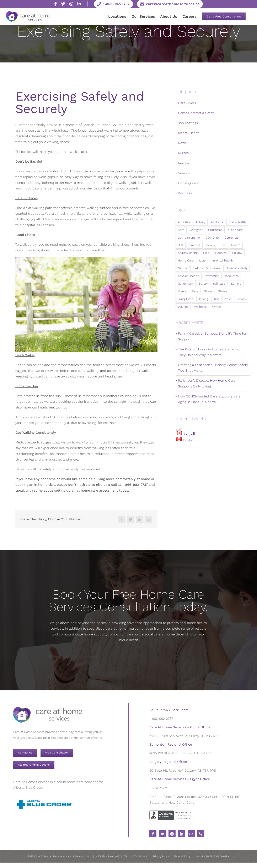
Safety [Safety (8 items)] (203, 284)
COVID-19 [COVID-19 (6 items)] (212, 238)
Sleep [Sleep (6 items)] (182, 291)
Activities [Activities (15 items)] (184, 222)
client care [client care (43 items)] (235, 230)
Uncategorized (189, 183)
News (182, 143)
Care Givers (187, 103)
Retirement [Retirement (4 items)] (186, 284)
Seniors (184, 173)
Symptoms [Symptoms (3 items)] (185, 299)
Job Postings (188, 123)
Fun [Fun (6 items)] (223, 245)
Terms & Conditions (136, 856)
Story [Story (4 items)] (195, 291)
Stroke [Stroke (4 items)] (223, 291)
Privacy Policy (161, 856)
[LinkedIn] (140, 519)
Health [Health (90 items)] (236, 245)
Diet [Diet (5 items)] (181, 245)
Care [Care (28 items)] (181, 230)
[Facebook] (121, 519)
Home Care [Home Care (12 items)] (186, 260)
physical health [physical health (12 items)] (189, 276)
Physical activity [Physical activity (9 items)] (237, 268)
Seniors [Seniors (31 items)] (236, 284)
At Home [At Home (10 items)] (217, 222)
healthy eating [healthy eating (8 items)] (188, 253)
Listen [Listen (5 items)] (203, 260)
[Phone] (201, 834)
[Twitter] (130, 519)
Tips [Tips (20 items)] (216, 299)
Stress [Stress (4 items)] (208, 291)
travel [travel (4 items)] (229, 299)
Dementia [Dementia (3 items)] (231, 238)
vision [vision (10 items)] (242, 299)
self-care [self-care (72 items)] (219, 284)
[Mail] (191, 834)
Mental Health (189, 133)
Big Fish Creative (220, 856)
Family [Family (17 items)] (210, 245)
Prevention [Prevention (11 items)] (212, 276)
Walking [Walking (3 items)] (183, 307)
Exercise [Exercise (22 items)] (195, 245)
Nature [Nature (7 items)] (183, 268)
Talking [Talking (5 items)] (203, 299)
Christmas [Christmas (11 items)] (215, 230)
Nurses (183, 153)
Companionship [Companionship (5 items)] (189, 238)
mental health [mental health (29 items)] (223, 260)
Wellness (185, 193)
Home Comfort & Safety (197, 113)
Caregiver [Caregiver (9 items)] (196, 230)
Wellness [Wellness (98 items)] (200, 307)
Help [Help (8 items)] (206, 253)
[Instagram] (172, 834)
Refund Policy (182, 856)
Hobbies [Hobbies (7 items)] (221, 253)
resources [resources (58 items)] (232, 276)
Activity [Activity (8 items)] (200, 222)
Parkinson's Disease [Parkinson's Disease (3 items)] (206, 268)
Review (184, 163)
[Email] (149, 519)
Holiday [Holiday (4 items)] (237, 253)
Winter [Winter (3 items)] (217, 307)
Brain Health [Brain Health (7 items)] (237, 222)
